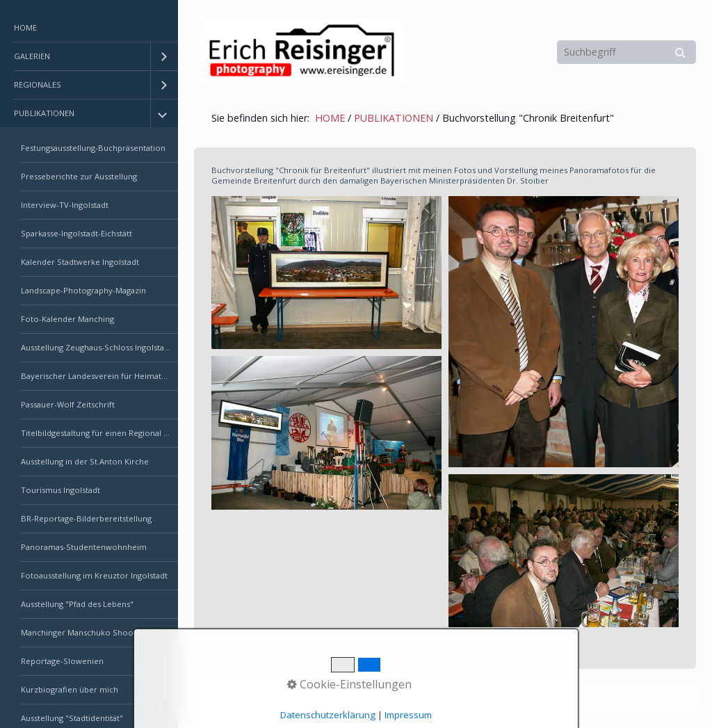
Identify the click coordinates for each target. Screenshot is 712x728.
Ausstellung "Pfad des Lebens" (77, 604)
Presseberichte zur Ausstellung (79, 176)
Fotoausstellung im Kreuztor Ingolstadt (94, 575)
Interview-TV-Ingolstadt (65, 205)
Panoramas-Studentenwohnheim (84, 547)
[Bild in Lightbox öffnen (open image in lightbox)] (326, 273)
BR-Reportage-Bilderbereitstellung (86, 518)
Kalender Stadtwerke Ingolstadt (80, 262)
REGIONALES (38, 84)
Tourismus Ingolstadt (60, 490)
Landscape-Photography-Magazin (83, 290)
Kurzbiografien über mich (70, 689)
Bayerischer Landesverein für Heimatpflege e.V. (99, 376)
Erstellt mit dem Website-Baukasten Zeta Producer (433, 698)
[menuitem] (89, 28)
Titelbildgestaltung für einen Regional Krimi (99, 433)
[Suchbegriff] (626, 52)
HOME (25, 27)
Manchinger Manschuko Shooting (84, 632)
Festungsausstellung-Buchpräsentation (93, 148)
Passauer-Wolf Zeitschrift (68, 404)
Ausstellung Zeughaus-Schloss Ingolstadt (96, 347)
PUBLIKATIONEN (44, 113)
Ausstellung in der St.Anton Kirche (85, 461)
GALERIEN (32, 56)
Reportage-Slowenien (62, 661)
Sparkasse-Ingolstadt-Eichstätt (76, 233)
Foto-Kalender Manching (67, 319)
